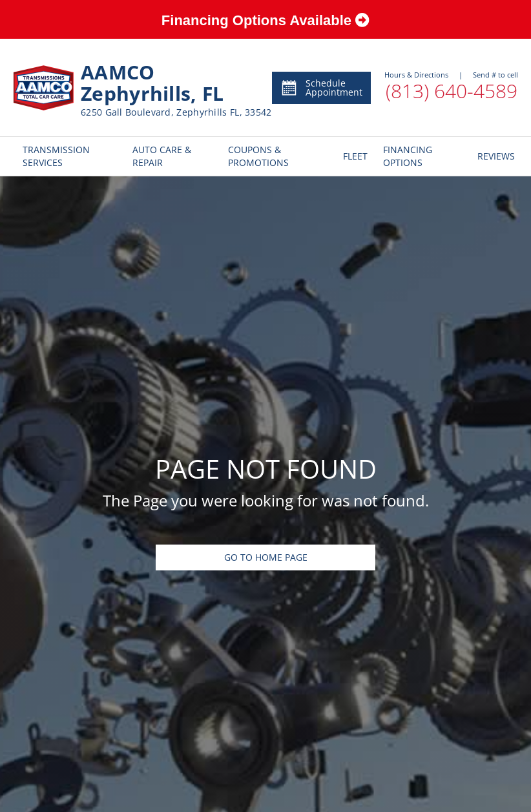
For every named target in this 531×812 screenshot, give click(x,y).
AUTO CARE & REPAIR (162, 156)
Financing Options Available (265, 20)
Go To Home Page (266, 557)
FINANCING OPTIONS (408, 156)
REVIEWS (493, 156)
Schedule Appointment (321, 88)
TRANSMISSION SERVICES (56, 156)
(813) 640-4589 (452, 91)
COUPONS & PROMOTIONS (258, 156)
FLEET (353, 156)
